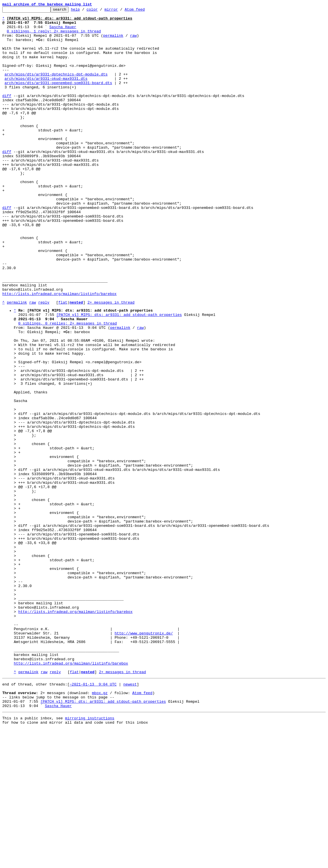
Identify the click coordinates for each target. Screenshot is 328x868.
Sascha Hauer (63, 31)
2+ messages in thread (111, 362)
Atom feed (144, 11)
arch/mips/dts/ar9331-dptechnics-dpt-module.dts (56, 88)
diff (7, 114)
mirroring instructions (90, 857)
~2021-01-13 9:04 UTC (93, 817)
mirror (120, 11)
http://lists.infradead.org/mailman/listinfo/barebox (59, 351)
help (84, 11)
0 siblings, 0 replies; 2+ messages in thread (68, 386)
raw (133, 41)
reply (44, 362)
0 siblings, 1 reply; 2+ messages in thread (54, 36)
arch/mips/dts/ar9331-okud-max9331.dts (46, 93)
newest (130, 817)
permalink (113, 41)
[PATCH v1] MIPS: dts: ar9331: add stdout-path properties (119, 376)
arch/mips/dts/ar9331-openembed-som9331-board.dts (58, 98)
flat (63, 362)
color (101, 11)
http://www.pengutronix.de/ (144, 758)
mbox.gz (100, 828)
